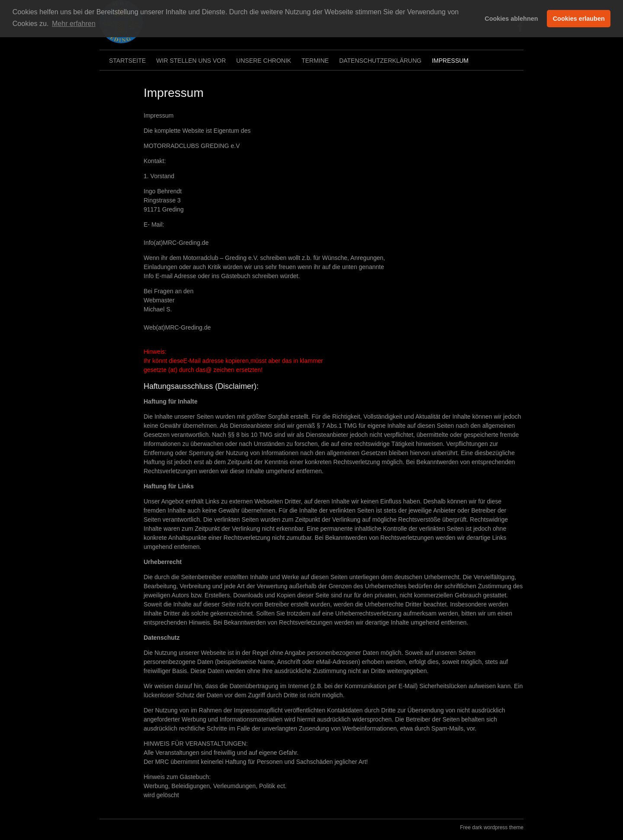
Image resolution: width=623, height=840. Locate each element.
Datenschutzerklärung (380, 61)
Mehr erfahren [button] (74, 24)
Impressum (450, 61)
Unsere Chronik (264, 61)
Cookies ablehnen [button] (511, 19)
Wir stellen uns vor (191, 61)
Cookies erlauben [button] (579, 19)
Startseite (127, 61)
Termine (315, 61)
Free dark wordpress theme (492, 827)
